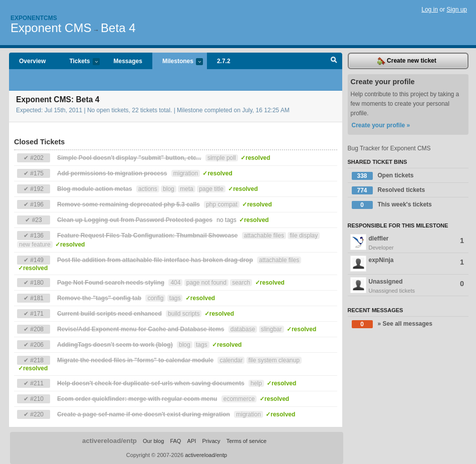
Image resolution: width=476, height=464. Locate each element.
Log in (430, 10)
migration (186, 173)
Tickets (79, 62)
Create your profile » (381, 125)
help (256, 383)
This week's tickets (392, 205)
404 (175, 283)
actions (148, 189)
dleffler (408, 243)
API (192, 441)
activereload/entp (109, 441)
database (243, 329)
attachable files (264, 236)
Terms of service (247, 441)
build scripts (184, 314)
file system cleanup (274, 360)
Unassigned (408, 286)
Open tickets (383, 176)
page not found (206, 283)
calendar (231, 360)
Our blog (153, 441)
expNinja (407, 264)
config (155, 298)
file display (304, 236)
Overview (32, 61)
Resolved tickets (389, 190)
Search (334, 61)
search (241, 283)
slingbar (272, 329)
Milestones (178, 62)
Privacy (211, 441)
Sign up (457, 10)
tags (175, 298)
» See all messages (392, 324)
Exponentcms (34, 18)
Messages (128, 61)
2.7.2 (224, 61)
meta (187, 189)
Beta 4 (118, 28)
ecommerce (239, 399)
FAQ (175, 441)
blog (169, 189)
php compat (222, 204)
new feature (35, 245)
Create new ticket (407, 61)
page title (211, 189)
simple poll (222, 158)
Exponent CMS (51, 28)
